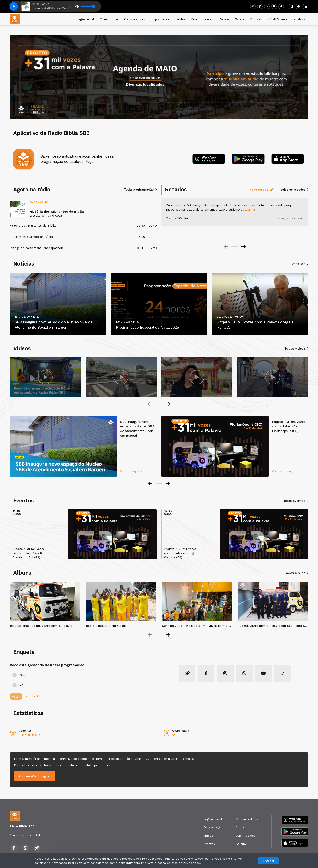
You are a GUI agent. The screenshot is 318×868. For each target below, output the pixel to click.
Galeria (240, 19)
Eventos (180, 19)
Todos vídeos (296, 348)
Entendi (268, 861)
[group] (45, 377)
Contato (209, 19)
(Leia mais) (250, 209)
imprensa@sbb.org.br (34, 776)
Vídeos (225, 19)
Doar (194, 19)
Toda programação (140, 190)
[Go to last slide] (150, 484)
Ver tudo (300, 264)
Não (23, 685)
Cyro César (55, 215)
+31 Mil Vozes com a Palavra (286, 19)
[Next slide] (244, 247)
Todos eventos (295, 501)
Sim (23, 675)
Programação (160, 19)
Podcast (256, 19)
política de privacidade (183, 863)
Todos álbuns (296, 573)
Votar (16, 697)
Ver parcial (33, 696)
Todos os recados (294, 190)
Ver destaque (131, 471)
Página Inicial (85, 19)
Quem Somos (109, 19)
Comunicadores (135, 19)
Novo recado (262, 190)
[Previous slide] (226, 247)
